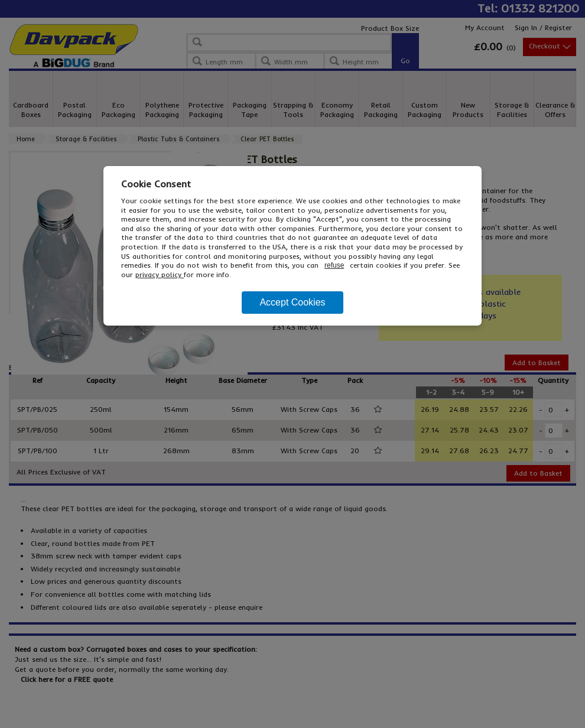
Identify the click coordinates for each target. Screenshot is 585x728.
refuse (334, 265)
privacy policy (160, 274)
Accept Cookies (292, 302)
